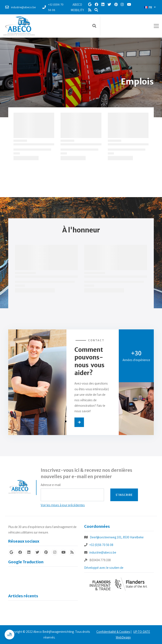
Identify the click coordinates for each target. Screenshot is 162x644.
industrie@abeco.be (103, 552)
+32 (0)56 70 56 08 (101, 545)
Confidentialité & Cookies (113, 632)
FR (148, 7)
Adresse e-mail (51, 485)
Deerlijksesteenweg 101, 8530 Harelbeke (117, 537)
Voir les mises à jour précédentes (63, 505)
